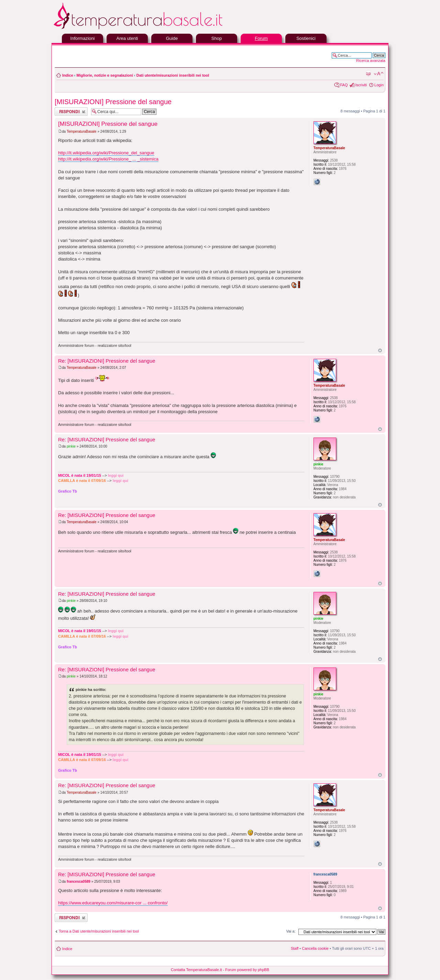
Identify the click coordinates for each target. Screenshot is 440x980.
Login (379, 85)
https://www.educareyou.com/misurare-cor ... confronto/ (113, 903)
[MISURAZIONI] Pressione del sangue (113, 102)
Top (380, 350)
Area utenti (127, 38)
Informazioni (83, 38)
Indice (68, 75)
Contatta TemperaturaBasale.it (196, 970)
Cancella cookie (315, 948)
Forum (261, 38)
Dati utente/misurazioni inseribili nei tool (173, 75)
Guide (172, 38)
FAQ (344, 85)
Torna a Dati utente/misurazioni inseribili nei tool (99, 931)
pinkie (71, 446)
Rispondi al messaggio (71, 112)
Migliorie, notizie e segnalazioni (105, 75)
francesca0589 (79, 882)
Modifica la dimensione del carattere (379, 74)
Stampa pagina (368, 74)
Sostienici (306, 38)
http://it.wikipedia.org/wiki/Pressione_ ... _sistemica (108, 159)
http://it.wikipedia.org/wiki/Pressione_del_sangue (106, 153)
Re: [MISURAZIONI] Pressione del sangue (107, 361)
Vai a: (291, 931)
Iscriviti (361, 85)
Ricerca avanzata (371, 60)
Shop (217, 38)
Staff (295, 948)
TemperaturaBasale (82, 131)
